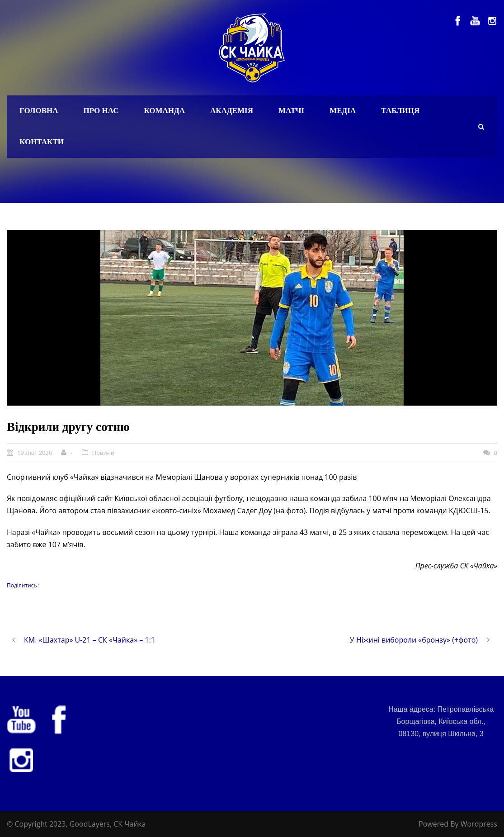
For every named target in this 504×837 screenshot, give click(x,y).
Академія (232, 111)
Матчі (291, 111)
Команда (164, 111)
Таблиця (400, 111)
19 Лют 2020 (35, 453)
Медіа (343, 111)
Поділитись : (23, 585)
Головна (39, 111)
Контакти (42, 142)
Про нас (101, 111)
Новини (104, 453)
